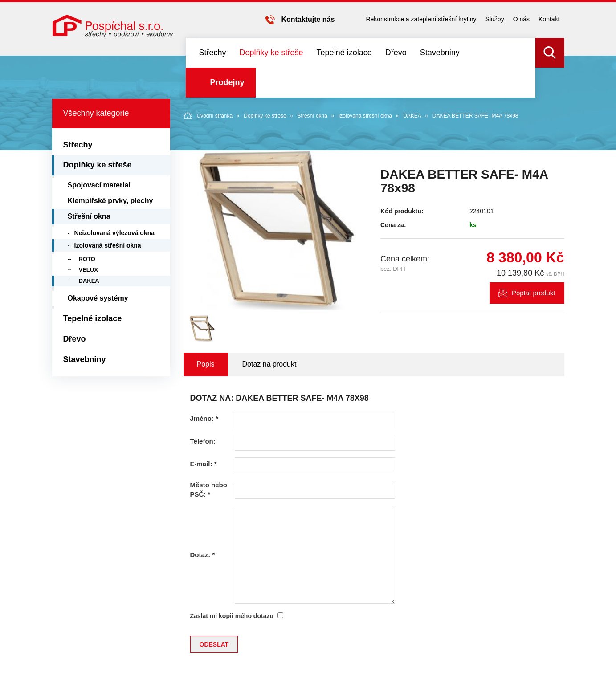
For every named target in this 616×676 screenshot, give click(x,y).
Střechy (213, 53)
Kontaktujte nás (308, 19)
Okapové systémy (98, 298)
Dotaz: (203, 555)
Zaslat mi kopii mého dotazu (232, 616)
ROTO (87, 259)
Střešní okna (312, 116)
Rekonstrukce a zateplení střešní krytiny (421, 19)
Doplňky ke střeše (271, 53)
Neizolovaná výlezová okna (115, 233)
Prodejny (227, 82)
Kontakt (549, 19)
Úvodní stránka (208, 115)
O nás (521, 19)
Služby (495, 19)
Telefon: (203, 441)
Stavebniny (440, 53)
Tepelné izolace (344, 53)
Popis (206, 364)
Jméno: (204, 418)
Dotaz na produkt (269, 364)
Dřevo (396, 53)
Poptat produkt (534, 293)
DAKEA (412, 116)
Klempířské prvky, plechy (110, 201)
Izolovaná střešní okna (365, 116)
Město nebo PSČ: (209, 489)
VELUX (88, 270)
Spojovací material (99, 185)
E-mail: (204, 464)
